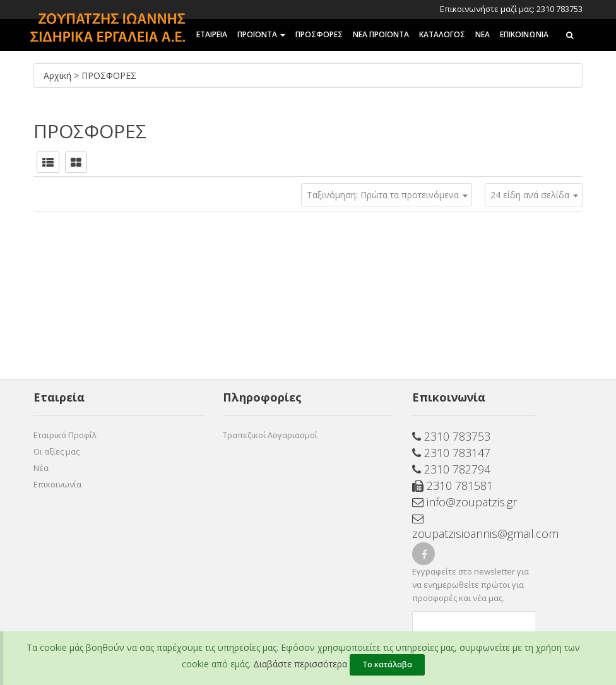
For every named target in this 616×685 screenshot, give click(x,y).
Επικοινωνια (524, 34)
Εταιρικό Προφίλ (65, 435)
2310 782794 (451, 469)
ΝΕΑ (483, 34)
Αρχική (59, 75)
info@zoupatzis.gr (465, 502)
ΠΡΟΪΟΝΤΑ (261, 34)
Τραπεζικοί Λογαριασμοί (270, 435)
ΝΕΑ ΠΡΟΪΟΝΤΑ (381, 34)
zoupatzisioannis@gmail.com (474, 527)
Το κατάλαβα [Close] (387, 664)
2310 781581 (453, 485)
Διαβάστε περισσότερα (300, 664)
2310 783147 (451, 453)
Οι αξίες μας (56, 451)
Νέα (41, 468)
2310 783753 (451, 436)
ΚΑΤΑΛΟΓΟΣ (442, 34)
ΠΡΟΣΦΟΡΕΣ (319, 34)
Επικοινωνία (57, 484)
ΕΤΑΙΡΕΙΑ (212, 34)
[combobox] (534, 195)
